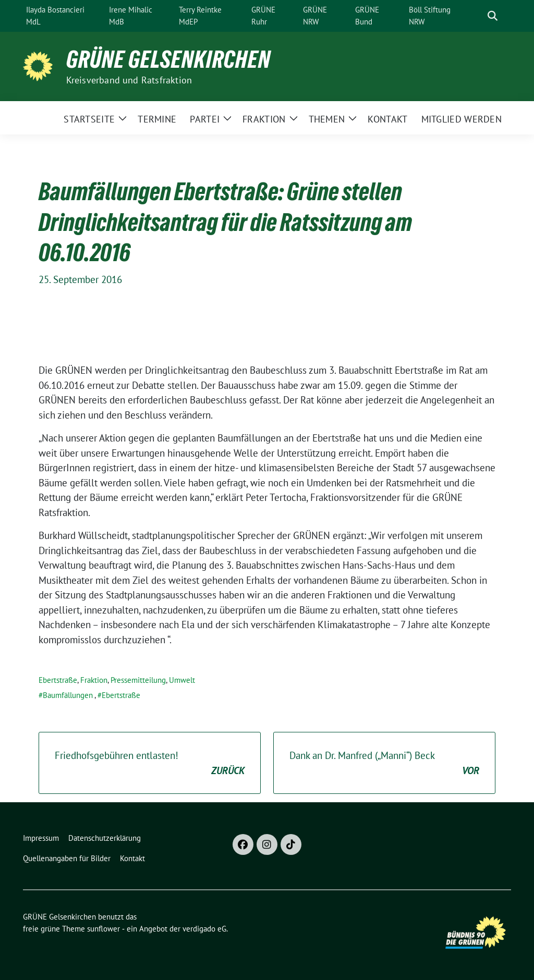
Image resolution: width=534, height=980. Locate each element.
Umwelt (182, 680)
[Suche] (478, 16)
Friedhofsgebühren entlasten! (150, 763)
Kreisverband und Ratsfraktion (129, 80)
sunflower (104, 929)
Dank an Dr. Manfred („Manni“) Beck (384, 763)
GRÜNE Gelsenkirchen (168, 59)
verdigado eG (204, 929)
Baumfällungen (68, 695)
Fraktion (94, 680)
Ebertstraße (58, 680)
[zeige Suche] (493, 16)
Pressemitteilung (138, 680)
